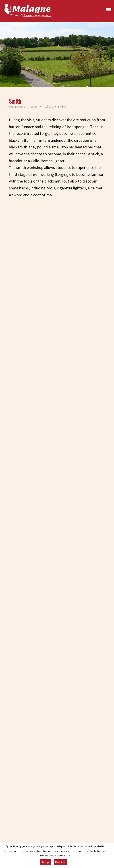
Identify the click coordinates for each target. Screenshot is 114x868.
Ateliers (48, 107)
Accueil (33, 107)
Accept (46, 862)
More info (60, 862)
